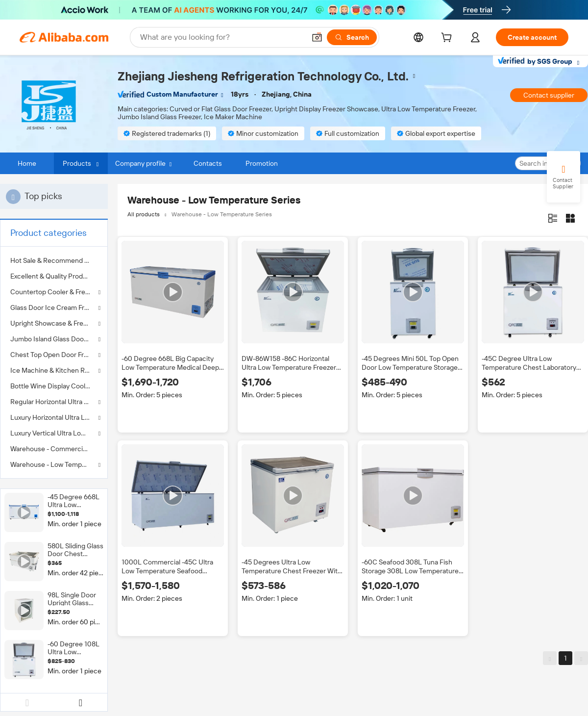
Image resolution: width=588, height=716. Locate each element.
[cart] (448, 39)
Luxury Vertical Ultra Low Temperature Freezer (54, 433)
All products (144, 214)
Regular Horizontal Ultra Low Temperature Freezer (54, 402)
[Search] (352, 37)
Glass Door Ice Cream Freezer (54, 307)
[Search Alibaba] (222, 37)
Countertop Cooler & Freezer (54, 292)
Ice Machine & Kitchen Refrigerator (54, 370)
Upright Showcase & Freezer (53, 323)
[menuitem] (54, 260)
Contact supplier (549, 95)
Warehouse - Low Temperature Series (54, 464)
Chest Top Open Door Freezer (54, 355)
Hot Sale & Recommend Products (54, 260)
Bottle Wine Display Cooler (51, 386)
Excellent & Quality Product (52, 276)
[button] (317, 37)
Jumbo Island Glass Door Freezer (54, 339)
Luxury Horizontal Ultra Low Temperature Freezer (54, 417)
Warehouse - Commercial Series (54, 449)
